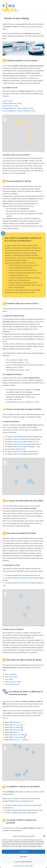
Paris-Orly (22, 575)
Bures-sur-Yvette (15, 682)
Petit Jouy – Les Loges (20, 740)
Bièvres (15, 732)
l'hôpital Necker (17, 813)
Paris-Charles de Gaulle (26, 578)
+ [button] (5, 117)
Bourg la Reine (7, 106)
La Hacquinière (18, 737)
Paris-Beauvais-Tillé (25, 583)
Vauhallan (13, 674)
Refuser (23, 857)
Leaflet (28, 151)
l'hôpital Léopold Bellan (20, 810)
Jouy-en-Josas (15, 684)
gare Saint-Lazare (20, 444)
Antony (5, 101)
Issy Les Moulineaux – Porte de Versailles (16, 111)
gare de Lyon (19, 442)
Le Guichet (17, 727)
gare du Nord (19, 454)
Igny (11, 679)
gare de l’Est (19, 451)
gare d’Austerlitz (20, 439)
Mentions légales (29, 866)
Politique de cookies (19, 866)
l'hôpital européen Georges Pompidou (24, 805)
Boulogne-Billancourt (9, 103)
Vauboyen (16, 722)
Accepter (23, 852)
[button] (44, 836)
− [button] (5, 120)
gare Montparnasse (21, 437)
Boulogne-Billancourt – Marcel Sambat (15, 108)
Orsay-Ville (17, 730)
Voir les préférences (23, 862)
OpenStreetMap (35, 151)
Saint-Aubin (14, 677)
